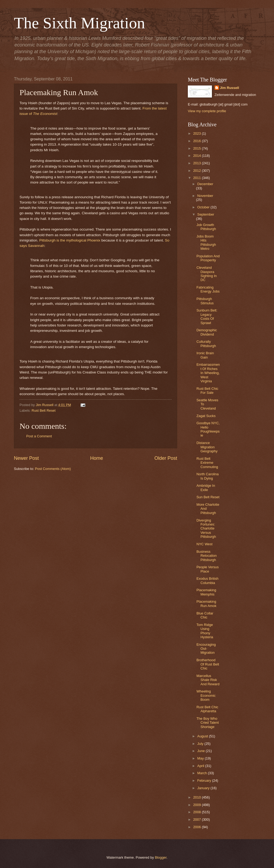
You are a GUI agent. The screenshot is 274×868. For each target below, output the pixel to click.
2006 (197, 827)
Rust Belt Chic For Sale (207, 391)
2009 (197, 805)
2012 (197, 171)
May (201, 758)
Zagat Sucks (206, 416)
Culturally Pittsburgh (206, 344)
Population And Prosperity (208, 258)
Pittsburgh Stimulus (205, 301)
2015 (197, 148)
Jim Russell (230, 88)
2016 (197, 141)
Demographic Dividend (207, 332)
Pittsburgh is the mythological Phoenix (70, 240)
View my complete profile (207, 111)
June (201, 751)
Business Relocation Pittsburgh (207, 556)
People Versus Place (208, 569)
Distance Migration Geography (207, 447)
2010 (197, 797)
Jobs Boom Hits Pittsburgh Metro (206, 242)
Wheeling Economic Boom (206, 695)
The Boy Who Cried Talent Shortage (208, 723)
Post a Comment (39, 436)
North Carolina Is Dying (208, 476)
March (202, 773)
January (204, 788)
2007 (197, 820)
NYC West (204, 544)
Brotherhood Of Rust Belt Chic (208, 664)
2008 (197, 812)
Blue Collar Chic (205, 615)
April (201, 766)
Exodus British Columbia (207, 581)
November (205, 196)
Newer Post (26, 458)
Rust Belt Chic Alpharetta (207, 709)
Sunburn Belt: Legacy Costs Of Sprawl (207, 316)
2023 (197, 133)
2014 (197, 156)
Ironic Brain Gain (205, 355)
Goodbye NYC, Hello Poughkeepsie (208, 429)
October (204, 207)
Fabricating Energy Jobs (208, 289)
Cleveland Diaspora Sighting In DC (207, 274)
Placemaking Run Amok (206, 604)
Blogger (161, 857)
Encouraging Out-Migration (206, 649)
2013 (197, 163)
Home (97, 458)
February (205, 781)
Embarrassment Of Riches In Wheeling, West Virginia (208, 373)
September (206, 214)
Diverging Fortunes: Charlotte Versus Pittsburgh (206, 529)
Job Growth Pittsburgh (206, 227)
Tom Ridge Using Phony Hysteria (205, 631)
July (201, 744)
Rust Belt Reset (43, 410)
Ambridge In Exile (206, 488)
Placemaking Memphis (206, 592)
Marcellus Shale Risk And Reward (208, 680)
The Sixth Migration (79, 23)
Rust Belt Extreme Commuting (207, 463)
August (203, 736)
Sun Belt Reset (208, 497)
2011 (197, 178)
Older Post (166, 458)
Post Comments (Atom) (53, 469)
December (205, 184)
